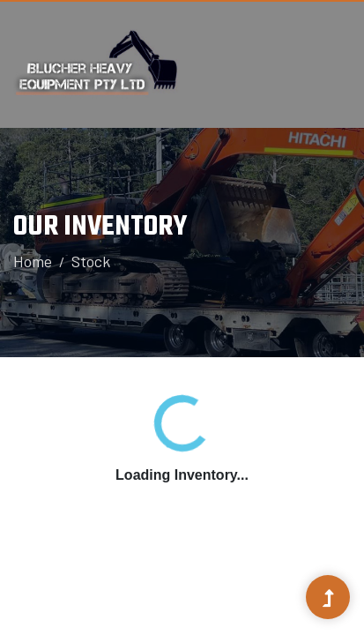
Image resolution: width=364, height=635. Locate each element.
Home (33, 261)
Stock (91, 261)
